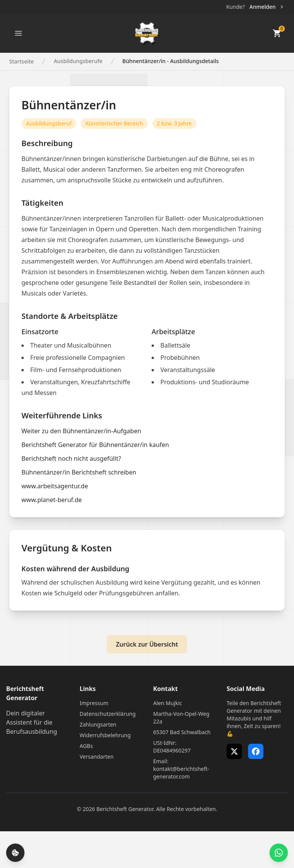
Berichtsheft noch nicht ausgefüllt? (71, 458)
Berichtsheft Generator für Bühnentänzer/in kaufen (95, 445)
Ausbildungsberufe (78, 61)
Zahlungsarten (98, 724)
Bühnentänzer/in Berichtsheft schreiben (79, 472)
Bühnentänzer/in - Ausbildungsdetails (171, 61)
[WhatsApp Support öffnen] (279, 853)
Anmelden (267, 7)
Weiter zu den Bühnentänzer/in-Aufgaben (81, 431)
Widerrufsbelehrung (105, 735)
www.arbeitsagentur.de (55, 486)
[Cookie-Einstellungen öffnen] (15, 853)
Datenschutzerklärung (108, 714)
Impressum (94, 703)
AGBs (86, 746)
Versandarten (97, 757)
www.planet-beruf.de (52, 500)
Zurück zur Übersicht (147, 644)
